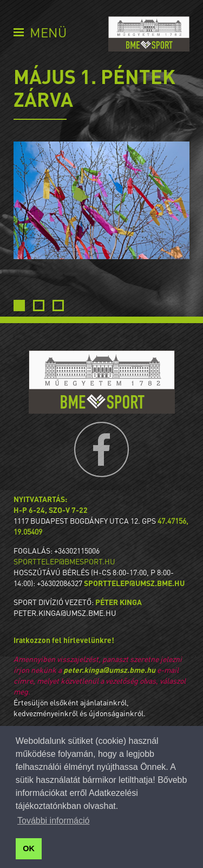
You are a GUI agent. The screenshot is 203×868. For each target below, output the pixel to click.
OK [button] (29, 848)
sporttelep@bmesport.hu (64, 561)
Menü (48, 32)
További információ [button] (53, 821)
